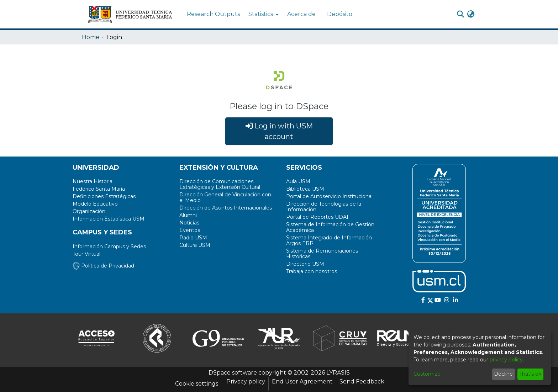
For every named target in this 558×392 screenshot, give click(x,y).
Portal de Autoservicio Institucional (329, 196)
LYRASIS (338, 373)
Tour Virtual (86, 254)
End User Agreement (302, 382)
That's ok (530, 374)
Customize (427, 374)
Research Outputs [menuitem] (213, 14)
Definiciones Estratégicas (104, 196)
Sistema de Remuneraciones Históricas (322, 254)
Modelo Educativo (95, 204)
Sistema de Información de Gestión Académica (330, 227)
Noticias (189, 223)
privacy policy (506, 360)
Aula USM (298, 181)
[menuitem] (263, 14)
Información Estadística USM (109, 219)
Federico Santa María (99, 189)
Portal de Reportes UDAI (317, 217)
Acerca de (301, 14)
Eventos (190, 230)
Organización (89, 211)
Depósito (340, 14)
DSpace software (233, 373)
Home (91, 37)
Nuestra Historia (93, 181)
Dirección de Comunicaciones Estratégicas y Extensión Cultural (220, 184)
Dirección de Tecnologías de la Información (324, 207)
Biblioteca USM (305, 189)
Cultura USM (195, 245)
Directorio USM (305, 264)
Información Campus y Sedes (109, 247)
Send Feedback (362, 382)
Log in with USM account (279, 131)
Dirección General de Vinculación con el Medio (225, 197)
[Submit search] (460, 14)
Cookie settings (197, 384)
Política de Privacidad (103, 266)
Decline (503, 374)
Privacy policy (246, 382)
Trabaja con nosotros (312, 271)
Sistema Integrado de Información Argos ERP (329, 240)
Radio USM (193, 238)
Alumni (188, 215)
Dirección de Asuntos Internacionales (226, 208)
